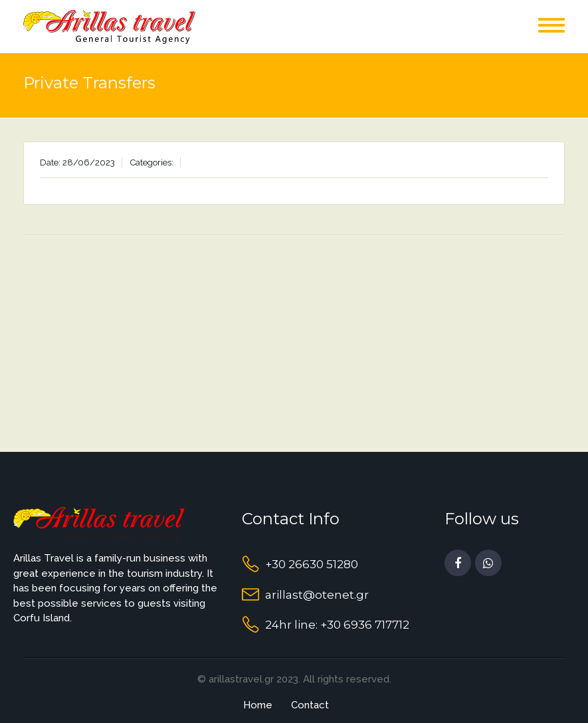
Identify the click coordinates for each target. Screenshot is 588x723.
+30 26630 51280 (312, 564)
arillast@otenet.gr (317, 595)
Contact (310, 705)
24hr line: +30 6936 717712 (337, 625)
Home (258, 705)
